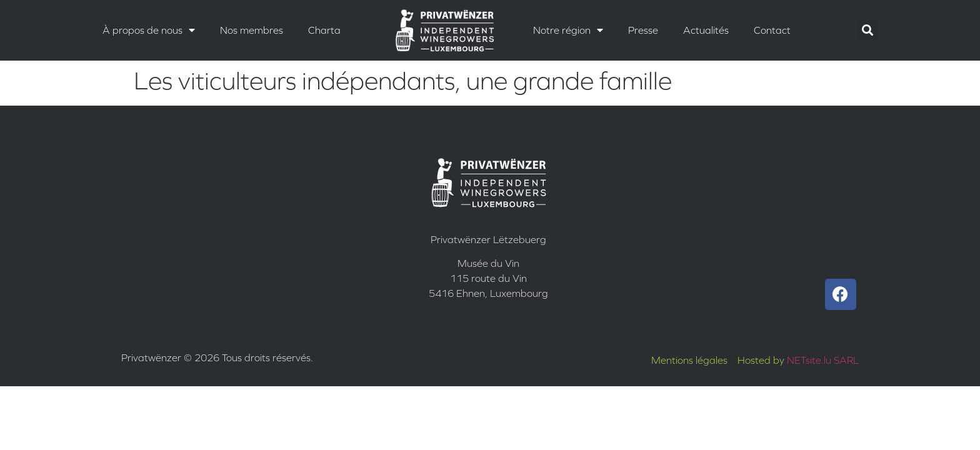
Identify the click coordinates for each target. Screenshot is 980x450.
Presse (643, 30)
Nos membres (252, 30)
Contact (772, 30)
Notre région (568, 30)
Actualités (706, 30)
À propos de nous (149, 30)
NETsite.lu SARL (823, 360)
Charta (324, 30)
